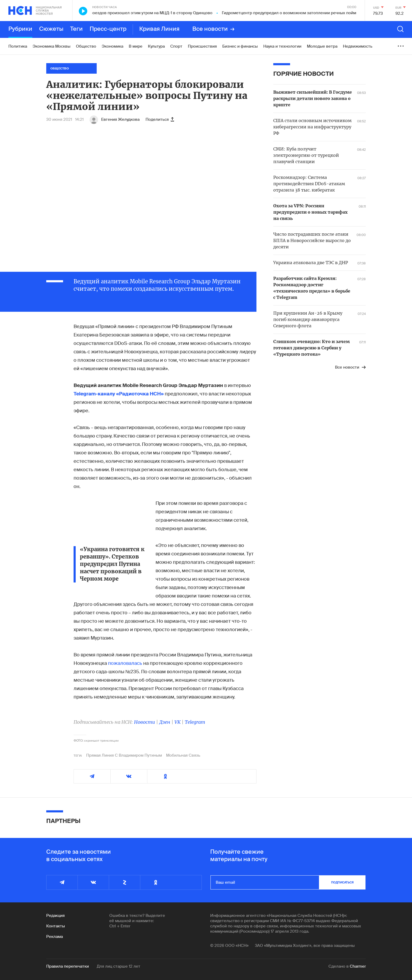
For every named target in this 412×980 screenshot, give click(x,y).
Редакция (55, 916)
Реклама (55, 937)
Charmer (358, 966)
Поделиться (160, 119)
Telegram (195, 722)
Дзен (165, 722)
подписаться (342, 882)
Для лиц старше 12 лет (119, 966)
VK (177, 722)
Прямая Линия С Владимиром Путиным (124, 755)
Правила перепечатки (68, 966)
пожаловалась (125, 663)
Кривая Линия (159, 29)
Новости (145, 722)
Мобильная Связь (183, 755)
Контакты (56, 926)
